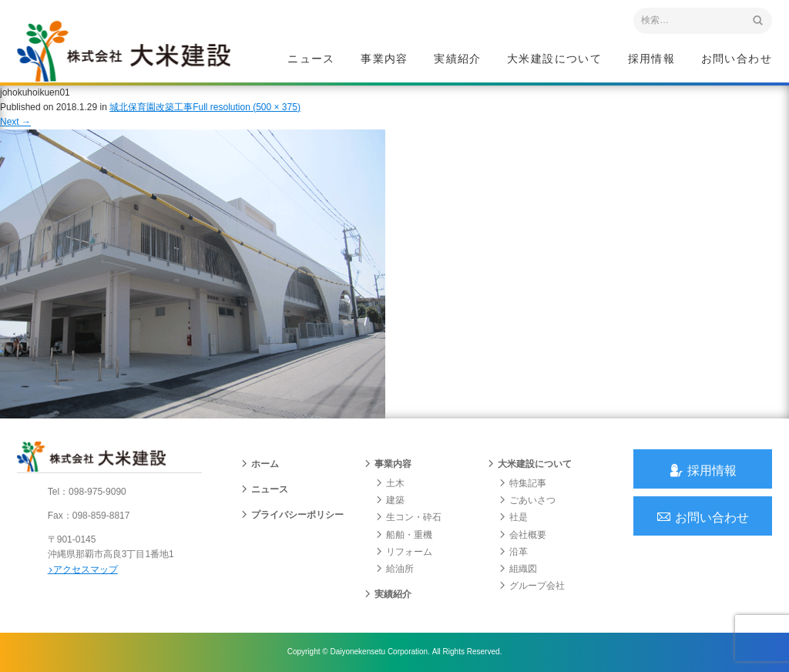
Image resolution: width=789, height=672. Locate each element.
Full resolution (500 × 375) (247, 107)
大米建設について (554, 59)
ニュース (311, 59)
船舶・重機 (404, 535)
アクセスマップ (83, 570)
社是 (513, 518)
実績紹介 (458, 59)
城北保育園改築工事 (151, 107)
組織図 (518, 570)
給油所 (394, 570)
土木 (390, 484)
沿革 (513, 553)
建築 (390, 501)
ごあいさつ (527, 501)
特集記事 (522, 484)
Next (15, 122)
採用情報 (652, 59)
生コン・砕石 (408, 518)
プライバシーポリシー (292, 516)
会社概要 (522, 535)
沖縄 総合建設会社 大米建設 (124, 51)
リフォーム (404, 553)
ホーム (260, 465)
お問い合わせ (737, 59)
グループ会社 (532, 586)
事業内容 (384, 59)
